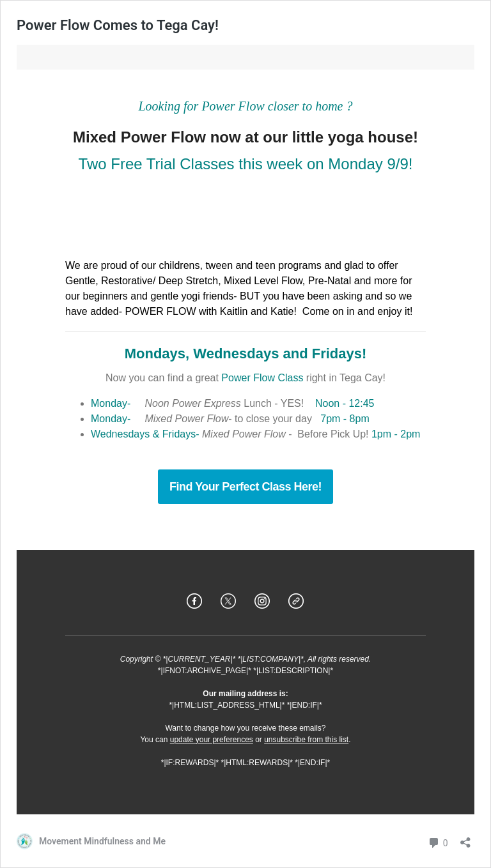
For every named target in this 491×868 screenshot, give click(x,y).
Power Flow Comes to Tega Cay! (118, 25)
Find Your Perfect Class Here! (245, 487)
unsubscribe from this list (306, 740)
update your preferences (212, 740)
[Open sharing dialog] (465, 838)
